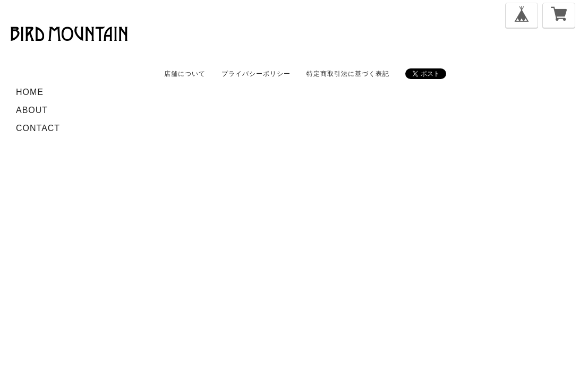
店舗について (185, 74)
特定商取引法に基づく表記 (348, 74)
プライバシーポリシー (256, 74)
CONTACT (38, 128)
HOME (30, 92)
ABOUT (32, 110)
